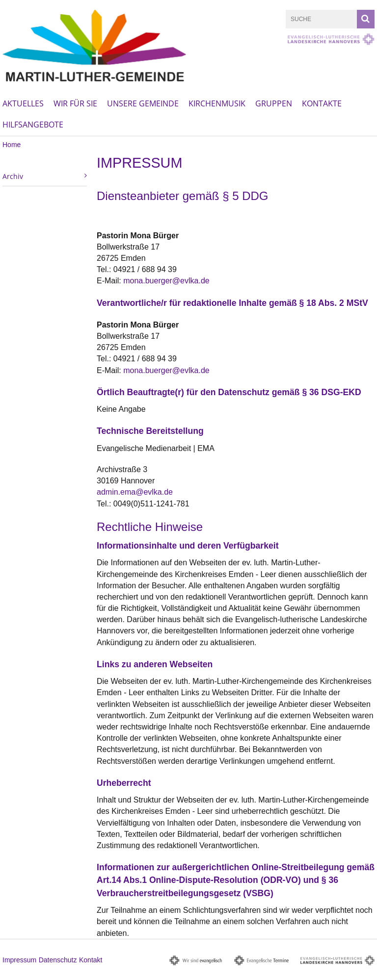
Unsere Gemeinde (143, 103)
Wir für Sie (75, 103)
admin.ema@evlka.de (135, 492)
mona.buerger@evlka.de (166, 281)
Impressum (19, 960)
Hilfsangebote (33, 125)
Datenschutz (58, 960)
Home (12, 145)
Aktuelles (23, 103)
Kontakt (91, 960)
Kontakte (322, 103)
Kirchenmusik (217, 103)
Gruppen (274, 103)
